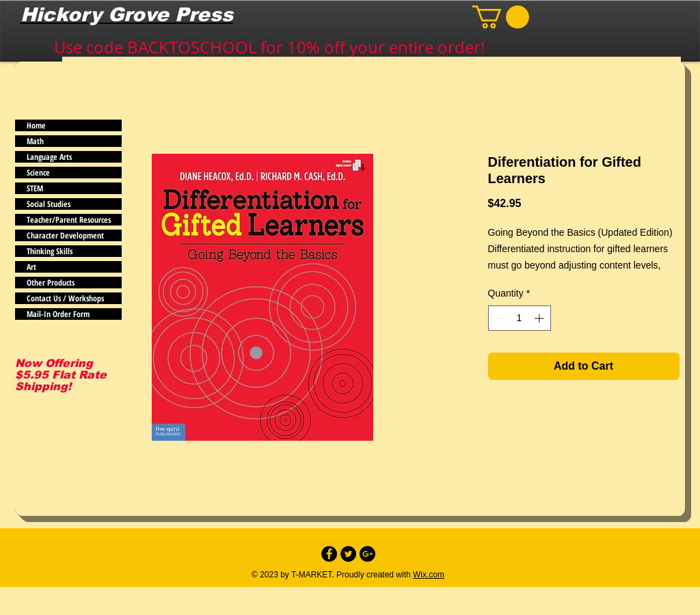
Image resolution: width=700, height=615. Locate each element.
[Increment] (540, 318)
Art (31, 267)
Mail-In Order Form (58, 314)
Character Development (65, 235)
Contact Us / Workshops (65, 298)
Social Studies (49, 204)
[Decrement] (499, 318)
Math (35, 141)
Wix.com (429, 575)
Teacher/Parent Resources (69, 220)
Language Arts (49, 157)
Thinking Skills (50, 251)
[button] (501, 17)
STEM (35, 188)
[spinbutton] (520, 318)
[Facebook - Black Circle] (329, 554)
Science (38, 173)
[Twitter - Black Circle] (348, 554)
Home (36, 125)
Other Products (51, 283)
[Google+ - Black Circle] (367, 554)
